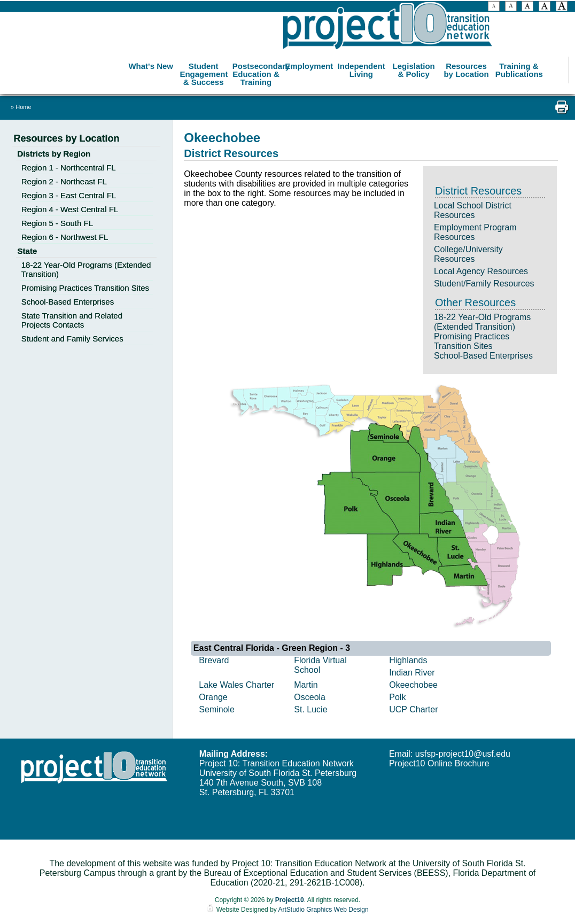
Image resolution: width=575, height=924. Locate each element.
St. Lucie (310, 709)
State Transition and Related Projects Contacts (72, 320)
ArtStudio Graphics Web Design (323, 910)
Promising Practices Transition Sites (472, 341)
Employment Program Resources (475, 232)
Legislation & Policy (414, 69)
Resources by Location (466, 69)
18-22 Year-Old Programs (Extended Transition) (482, 322)
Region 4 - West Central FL (70, 209)
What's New (151, 65)
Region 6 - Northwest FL (65, 237)
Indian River (412, 673)
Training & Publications (519, 69)
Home (23, 107)
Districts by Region (54, 154)
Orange (213, 697)
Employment (309, 65)
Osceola (310, 697)
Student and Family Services (72, 339)
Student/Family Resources (484, 284)
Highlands (408, 660)
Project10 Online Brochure (439, 763)
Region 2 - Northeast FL (64, 181)
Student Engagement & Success (204, 73)
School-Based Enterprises (483, 356)
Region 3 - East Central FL (69, 195)
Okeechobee (413, 685)
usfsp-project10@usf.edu (463, 754)
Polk (397, 697)
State (28, 251)
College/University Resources (468, 254)
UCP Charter (413, 709)
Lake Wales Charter (236, 685)
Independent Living (362, 69)
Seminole (217, 709)
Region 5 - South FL (57, 223)
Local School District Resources (473, 210)
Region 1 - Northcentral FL (69, 168)
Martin (306, 685)
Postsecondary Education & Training (257, 73)
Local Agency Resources (481, 271)
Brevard (214, 660)
